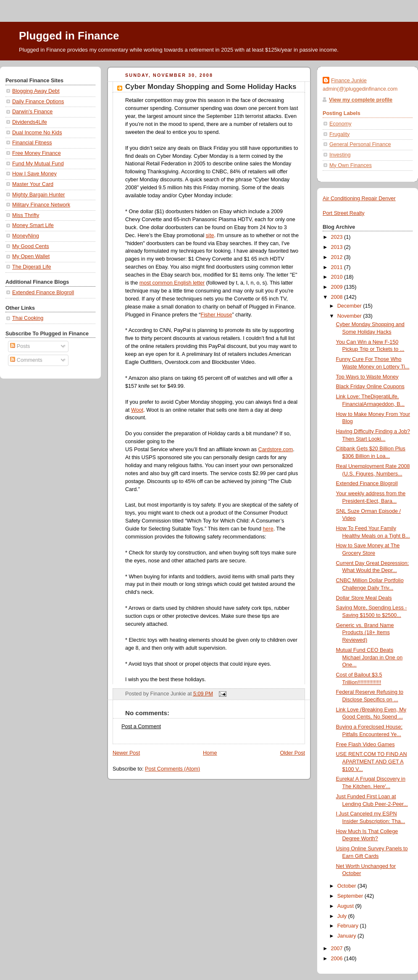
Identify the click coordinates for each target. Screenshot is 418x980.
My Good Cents (31, 246)
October (347, 886)
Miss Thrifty (26, 215)
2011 (338, 267)
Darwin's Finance (32, 112)
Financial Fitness (32, 143)
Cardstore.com (276, 449)
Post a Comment (141, 727)
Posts (20, 346)
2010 (338, 277)
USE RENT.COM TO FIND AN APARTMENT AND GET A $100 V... (372, 762)
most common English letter (172, 283)
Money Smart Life (33, 225)
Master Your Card (33, 184)
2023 (338, 237)
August (346, 906)
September (351, 896)
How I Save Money (34, 174)
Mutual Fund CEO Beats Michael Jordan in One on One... (369, 657)
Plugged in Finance (69, 36)
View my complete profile (361, 100)
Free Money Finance (37, 153)
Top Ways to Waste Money (367, 377)
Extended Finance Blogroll (43, 293)
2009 (338, 287)
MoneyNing (26, 236)
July (343, 916)
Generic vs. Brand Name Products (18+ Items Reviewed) (365, 633)
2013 (338, 247)
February (349, 926)
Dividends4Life (30, 122)
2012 (338, 257)
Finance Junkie (349, 81)
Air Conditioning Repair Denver (359, 199)
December (350, 306)
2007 (338, 949)
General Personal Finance (360, 144)
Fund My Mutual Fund (38, 164)
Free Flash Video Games (365, 745)
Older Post (292, 753)
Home (210, 753)
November (350, 316)
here (268, 529)
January (347, 936)
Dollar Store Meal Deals (364, 598)
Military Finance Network (41, 205)
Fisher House (216, 315)
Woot (137, 410)
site (210, 235)
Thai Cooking (28, 318)
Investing (340, 155)
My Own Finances (351, 165)
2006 (338, 959)
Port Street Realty (344, 213)
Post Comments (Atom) (172, 769)
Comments (26, 360)
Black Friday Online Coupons (370, 387)
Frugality (339, 134)
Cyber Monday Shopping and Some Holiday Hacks (211, 87)
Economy (340, 124)
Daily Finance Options (38, 102)
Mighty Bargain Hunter (38, 195)
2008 (338, 297)
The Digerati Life (32, 267)
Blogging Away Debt (36, 91)
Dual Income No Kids (37, 133)
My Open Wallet (31, 256)
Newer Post (126, 753)
